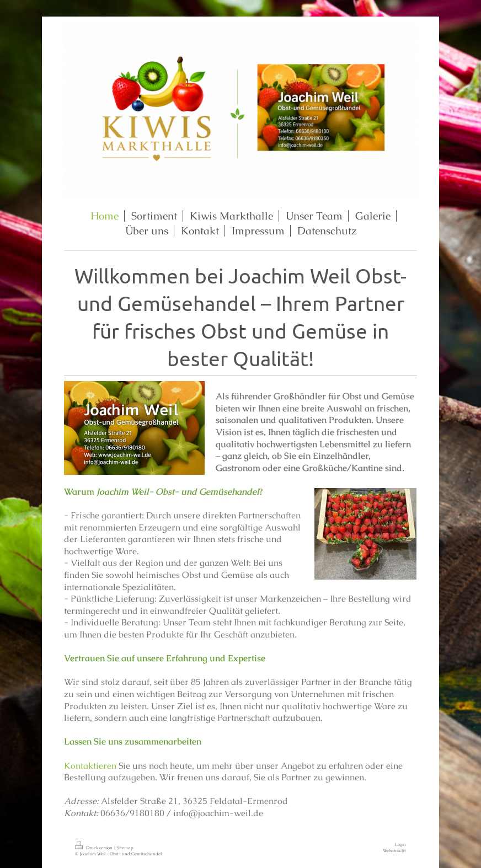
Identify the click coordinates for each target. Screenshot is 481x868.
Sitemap (125, 848)
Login (400, 844)
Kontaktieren (90, 766)
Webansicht (394, 850)
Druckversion (94, 848)
